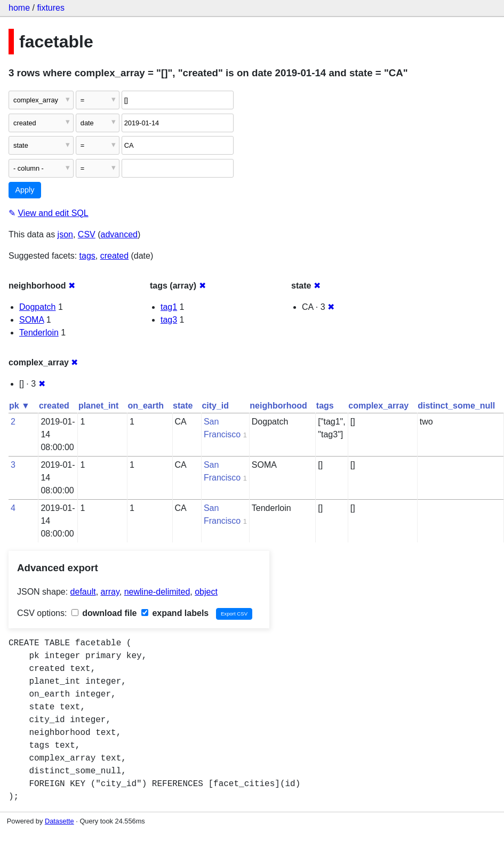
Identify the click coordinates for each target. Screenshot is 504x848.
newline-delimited (157, 592)
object (206, 592)
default (83, 592)
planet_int (99, 406)
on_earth (146, 406)
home (19, 8)
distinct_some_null (456, 406)
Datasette (59, 821)
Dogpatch (38, 307)
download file (104, 613)
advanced (119, 234)
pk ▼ (19, 406)
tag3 (169, 320)
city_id (215, 406)
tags (87, 256)
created (114, 256)
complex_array (378, 406)
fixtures (51, 8)
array (110, 592)
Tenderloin (39, 333)
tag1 (169, 307)
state (183, 406)
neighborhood (278, 406)
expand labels (175, 613)
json (65, 234)
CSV (87, 234)
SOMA (31, 320)
